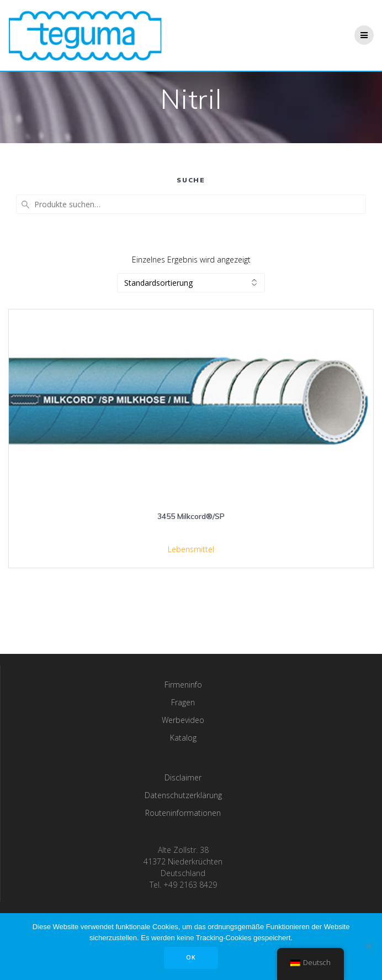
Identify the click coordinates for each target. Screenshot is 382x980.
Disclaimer (183, 777)
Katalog (183, 738)
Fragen (183, 702)
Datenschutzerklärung (183, 795)
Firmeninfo (183, 685)
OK (191, 957)
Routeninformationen (183, 813)
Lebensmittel (191, 549)
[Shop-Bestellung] (191, 283)
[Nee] (368, 946)
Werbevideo (183, 720)
